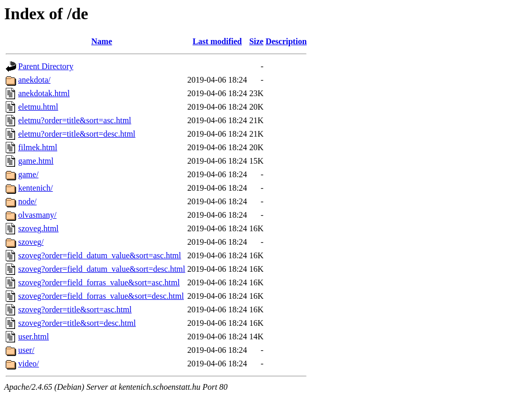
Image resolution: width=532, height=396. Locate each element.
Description (286, 41)
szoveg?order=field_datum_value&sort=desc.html (102, 269)
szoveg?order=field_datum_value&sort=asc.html (100, 255)
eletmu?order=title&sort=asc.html (75, 120)
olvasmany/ (37, 215)
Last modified (217, 41)
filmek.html (38, 147)
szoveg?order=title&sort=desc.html (77, 323)
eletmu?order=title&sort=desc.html (77, 134)
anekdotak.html (44, 93)
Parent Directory (46, 66)
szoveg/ (31, 242)
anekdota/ (34, 80)
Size (257, 41)
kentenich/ (36, 188)
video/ (29, 364)
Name (102, 41)
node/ (28, 201)
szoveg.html (38, 228)
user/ (26, 350)
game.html (36, 161)
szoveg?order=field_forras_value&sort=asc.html (99, 282)
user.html (34, 336)
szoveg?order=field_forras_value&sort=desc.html (101, 296)
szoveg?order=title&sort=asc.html (75, 309)
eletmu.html (38, 107)
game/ (28, 174)
